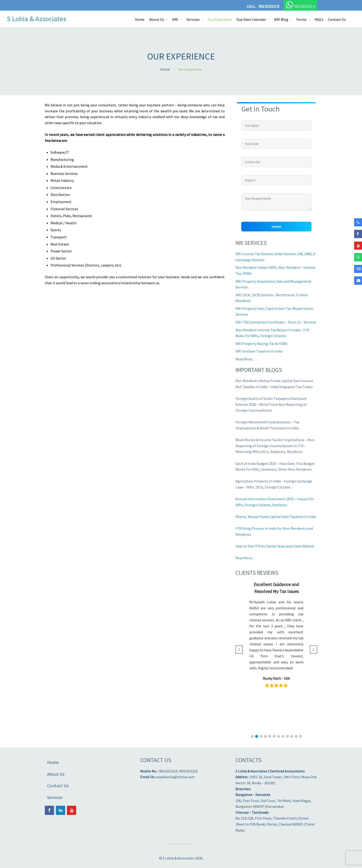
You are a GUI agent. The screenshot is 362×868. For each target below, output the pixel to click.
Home (140, 19)
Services (193, 19)
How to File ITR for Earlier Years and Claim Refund (275, 546)
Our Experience (220, 19)
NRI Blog (281, 19)
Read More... (245, 359)
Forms (302, 19)
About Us (157, 19)
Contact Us (337, 19)
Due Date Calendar (251, 19)
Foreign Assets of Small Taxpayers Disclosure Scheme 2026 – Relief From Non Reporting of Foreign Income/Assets (271, 404)
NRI (175, 19)
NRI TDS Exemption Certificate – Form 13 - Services (276, 322)
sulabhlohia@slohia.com (175, 777)
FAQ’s (319, 19)
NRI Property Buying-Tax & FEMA (261, 344)
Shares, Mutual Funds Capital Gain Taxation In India (276, 517)
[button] (252, 736)
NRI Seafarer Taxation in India (259, 351)
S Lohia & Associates (37, 19)
